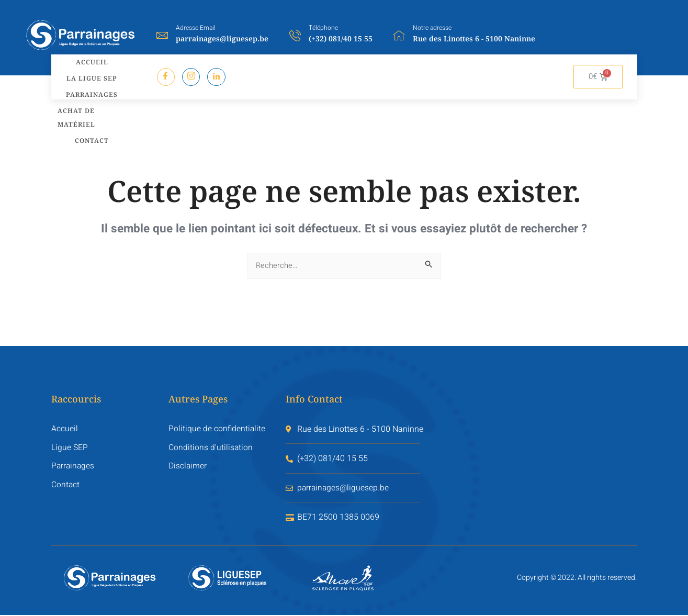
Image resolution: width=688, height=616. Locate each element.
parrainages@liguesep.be (222, 38)
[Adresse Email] (162, 35)
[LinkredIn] (217, 77)
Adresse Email (196, 28)
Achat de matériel (73, 109)
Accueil (90, 61)
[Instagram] (192, 77)
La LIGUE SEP (90, 75)
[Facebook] (166, 77)
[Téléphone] (295, 35)
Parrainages (90, 88)
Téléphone (323, 28)
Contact (90, 130)
